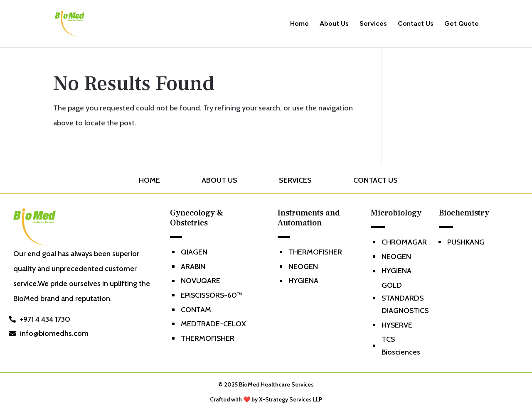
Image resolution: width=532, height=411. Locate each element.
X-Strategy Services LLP (291, 399)
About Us (334, 24)
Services (373, 24)
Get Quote (462, 24)
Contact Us (416, 24)
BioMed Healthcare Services (276, 384)
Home (299, 24)
